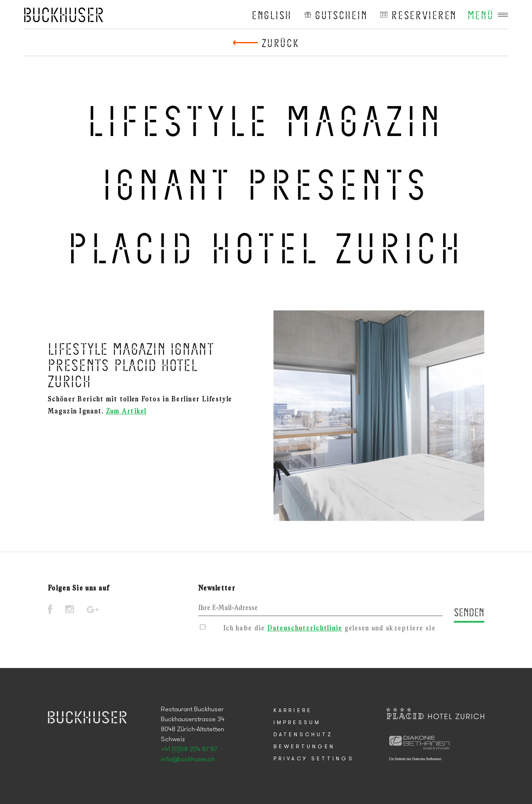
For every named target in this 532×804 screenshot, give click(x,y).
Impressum (297, 723)
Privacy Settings (314, 759)
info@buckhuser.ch (188, 759)
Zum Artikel (126, 413)
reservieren (424, 15)
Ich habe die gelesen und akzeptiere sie (329, 630)
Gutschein (341, 15)
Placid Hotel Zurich (64, 15)
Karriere (293, 711)
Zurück (280, 42)
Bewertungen (304, 747)
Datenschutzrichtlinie (305, 630)
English (272, 15)
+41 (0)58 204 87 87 (189, 750)
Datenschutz (303, 735)
